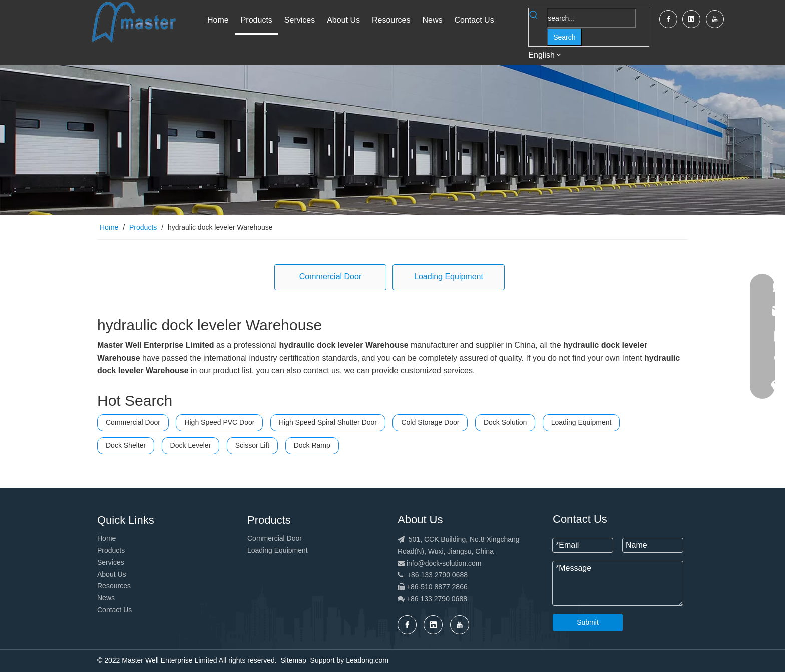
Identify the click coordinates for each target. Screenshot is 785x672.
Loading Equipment (449, 276)
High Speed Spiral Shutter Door (328, 422)
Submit (588, 622)
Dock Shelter (126, 445)
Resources (114, 586)
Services (111, 562)
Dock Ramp (312, 445)
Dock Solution (505, 422)
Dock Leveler (191, 445)
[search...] (592, 18)
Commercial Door (330, 276)
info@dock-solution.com (444, 563)
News (106, 598)
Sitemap (293, 660)
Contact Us (114, 610)
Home (106, 538)
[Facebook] (668, 19)
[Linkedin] (691, 19)
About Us (112, 574)
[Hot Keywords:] (564, 37)
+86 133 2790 (429, 599)
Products (111, 550)
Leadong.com (367, 660)
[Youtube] (715, 19)
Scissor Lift (252, 445)
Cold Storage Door (430, 422)
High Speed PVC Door (219, 422)
